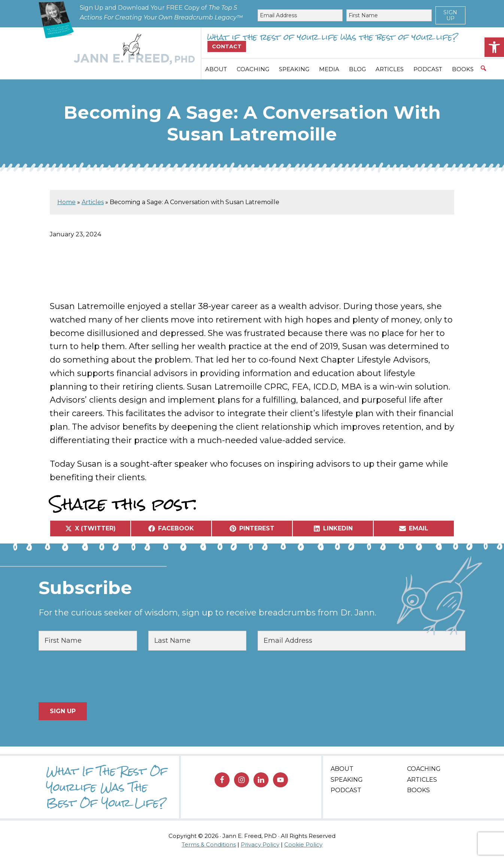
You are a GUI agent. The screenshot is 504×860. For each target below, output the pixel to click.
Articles (93, 202)
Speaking (347, 780)
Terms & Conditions (209, 844)
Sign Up (450, 15)
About (342, 769)
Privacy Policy (260, 844)
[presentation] (95, 676)
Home (66, 202)
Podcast (346, 790)
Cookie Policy (303, 844)
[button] (494, 47)
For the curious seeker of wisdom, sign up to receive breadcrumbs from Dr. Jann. (207, 613)
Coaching (424, 769)
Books (418, 790)
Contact (227, 46)
